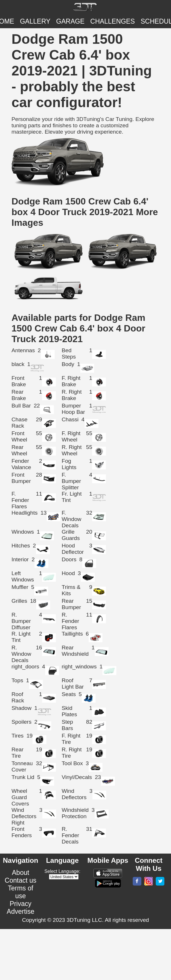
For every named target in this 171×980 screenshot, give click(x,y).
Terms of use (20, 892)
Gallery (35, 21)
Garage (70, 21)
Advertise (20, 911)
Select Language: (62, 871)
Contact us (20, 880)
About (20, 873)
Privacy (21, 904)
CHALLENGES (113, 21)
